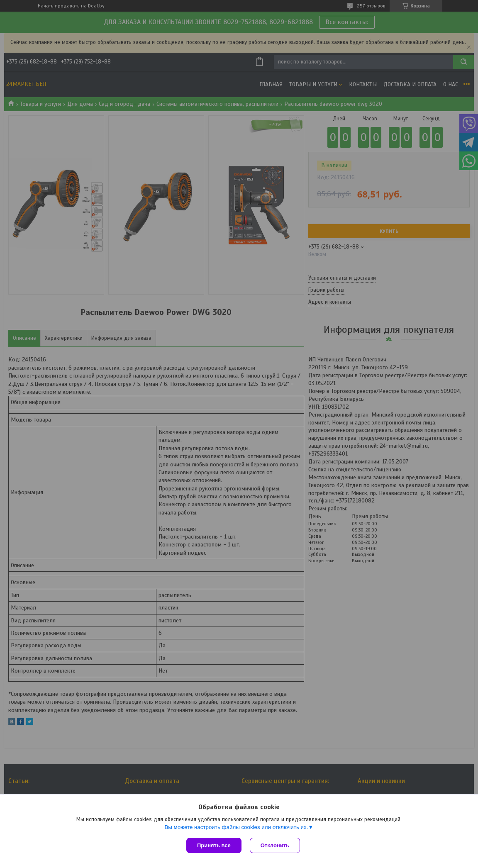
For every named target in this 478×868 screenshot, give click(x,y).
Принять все (214, 845)
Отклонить (275, 845)
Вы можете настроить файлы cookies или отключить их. (236, 827)
